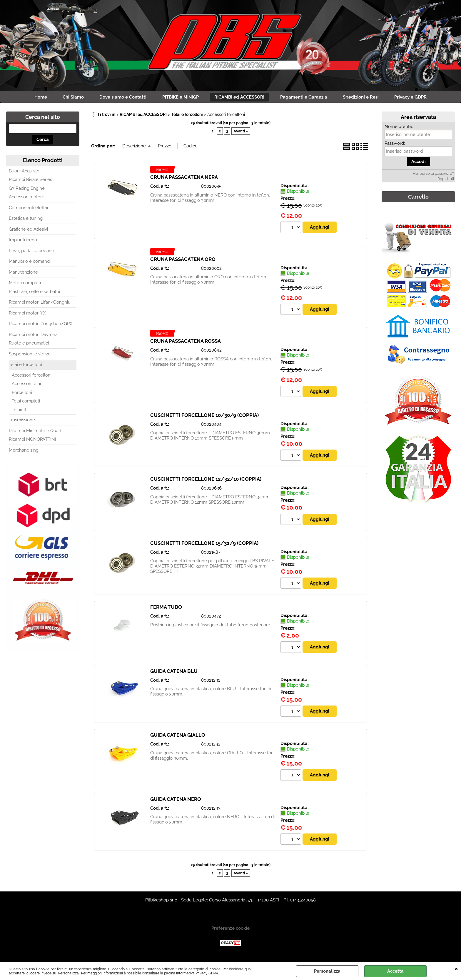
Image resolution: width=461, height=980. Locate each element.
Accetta (395, 971)
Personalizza (327, 971)
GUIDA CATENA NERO (176, 801)
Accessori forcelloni (32, 376)
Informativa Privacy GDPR (197, 973)
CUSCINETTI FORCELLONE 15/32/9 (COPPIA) (204, 545)
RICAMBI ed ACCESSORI (240, 98)
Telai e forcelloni (25, 366)
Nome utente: (399, 128)
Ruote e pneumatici (29, 345)
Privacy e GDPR (417, 98)
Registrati (446, 180)
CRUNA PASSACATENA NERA (184, 179)
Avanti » (241, 132)
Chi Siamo (69, 98)
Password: (395, 145)
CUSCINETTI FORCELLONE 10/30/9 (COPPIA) (204, 417)
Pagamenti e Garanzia (307, 98)
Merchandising (24, 451)
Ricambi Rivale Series (30, 181)
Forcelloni (22, 394)
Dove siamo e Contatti (120, 98)
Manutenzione (23, 273)
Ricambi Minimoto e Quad (35, 432)
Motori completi (25, 284)
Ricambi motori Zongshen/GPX (41, 325)
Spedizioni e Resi (366, 98)
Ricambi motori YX (27, 314)
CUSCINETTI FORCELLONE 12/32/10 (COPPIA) (206, 481)
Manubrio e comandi (30, 263)
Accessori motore (27, 198)
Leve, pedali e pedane (31, 252)
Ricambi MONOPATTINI (32, 441)
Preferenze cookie (230, 930)
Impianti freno (23, 241)
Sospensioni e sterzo (30, 355)
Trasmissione (22, 421)
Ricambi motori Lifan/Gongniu (40, 304)
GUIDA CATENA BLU (174, 673)
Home (34, 98)
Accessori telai (26, 385)
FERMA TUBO (166, 609)
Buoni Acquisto (24, 172)
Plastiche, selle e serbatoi (34, 293)
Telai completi (26, 402)
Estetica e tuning (26, 220)
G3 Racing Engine (27, 189)
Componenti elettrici (30, 209)
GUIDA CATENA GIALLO (178, 737)
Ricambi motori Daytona (33, 336)
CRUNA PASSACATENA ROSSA (186, 342)
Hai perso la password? (433, 175)
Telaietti (20, 411)
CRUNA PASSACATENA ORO (183, 260)
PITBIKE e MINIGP (180, 98)
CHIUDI (456, 968)
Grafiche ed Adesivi (28, 230)
